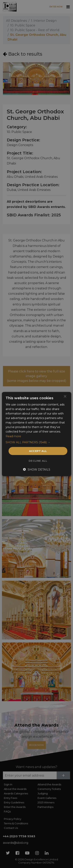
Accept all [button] (38, 451)
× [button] (65, 396)
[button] (36, 442)
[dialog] (36, 434)
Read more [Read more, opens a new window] (13, 436)
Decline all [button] (38, 461)
